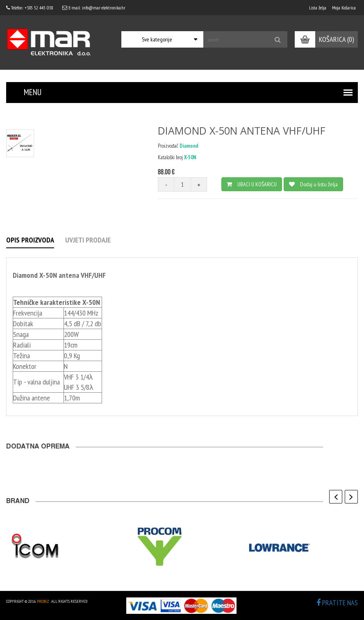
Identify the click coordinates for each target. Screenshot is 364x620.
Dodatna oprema (38, 447)
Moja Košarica (344, 8)
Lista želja (318, 8)
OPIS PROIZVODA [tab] (30, 240)
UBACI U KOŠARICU (252, 184)
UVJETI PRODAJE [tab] (88, 240)
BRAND (18, 502)
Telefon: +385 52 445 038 (30, 8)
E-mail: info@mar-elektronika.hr (94, 8)
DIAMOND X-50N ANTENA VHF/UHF (242, 130)
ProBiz (43, 601)
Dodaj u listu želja (313, 184)
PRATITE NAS (337, 603)
